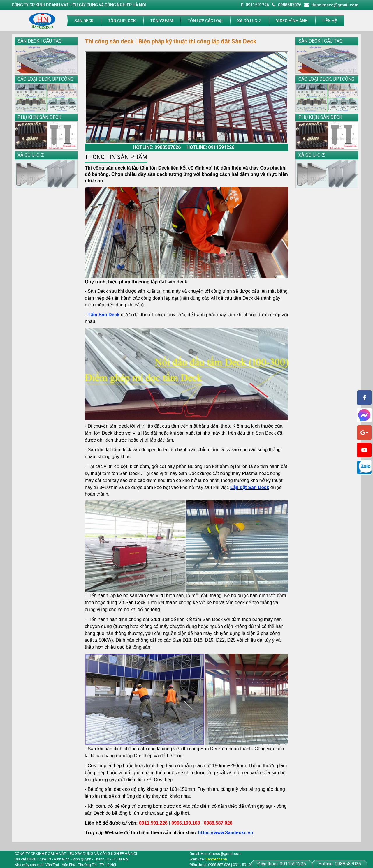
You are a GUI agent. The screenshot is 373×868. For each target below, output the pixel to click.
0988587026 (340, 864)
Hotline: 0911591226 (210, 147)
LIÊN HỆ (330, 21)
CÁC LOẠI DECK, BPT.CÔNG (45, 79)
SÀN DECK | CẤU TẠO (40, 41)
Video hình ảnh (292, 21)
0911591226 (282, 864)
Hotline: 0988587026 (157, 147)
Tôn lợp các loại (205, 21)
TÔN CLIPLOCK (122, 21)
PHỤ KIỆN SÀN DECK (39, 117)
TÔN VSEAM (162, 21)
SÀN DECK (84, 21)
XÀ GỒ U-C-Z (249, 21)
